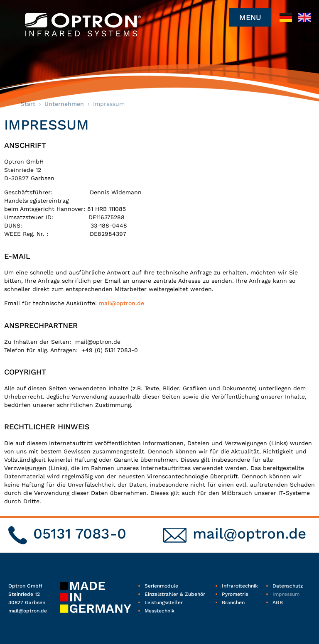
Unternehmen (64, 104)
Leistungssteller (164, 602)
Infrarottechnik (240, 586)
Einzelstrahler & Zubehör (175, 594)
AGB (278, 602)
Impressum (286, 594)
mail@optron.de (121, 303)
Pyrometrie (235, 594)
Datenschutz (288, 586)
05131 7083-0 (80, 534)
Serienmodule (161, 586)
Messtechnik (159, 611)
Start (28, 104)
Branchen (233, 602)
